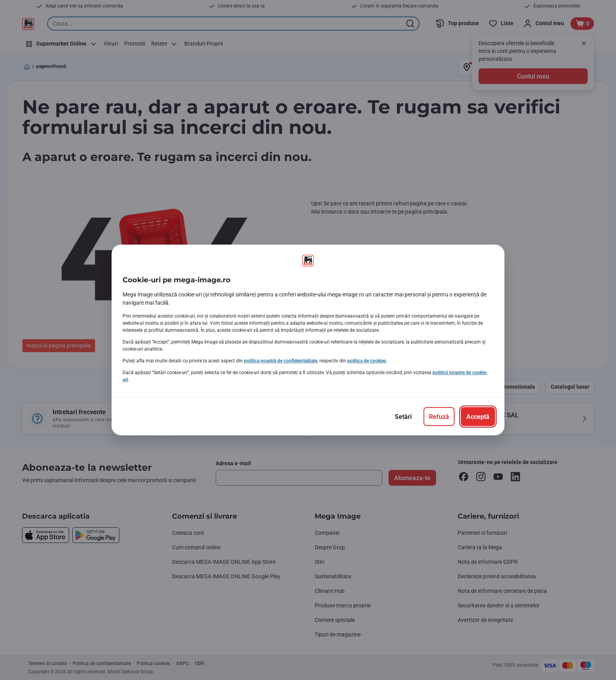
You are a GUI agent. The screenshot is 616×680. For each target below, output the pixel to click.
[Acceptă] (478, 417)
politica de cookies (367, 361)
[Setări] (403, 417)
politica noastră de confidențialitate (281, 361)
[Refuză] (439, 417)
